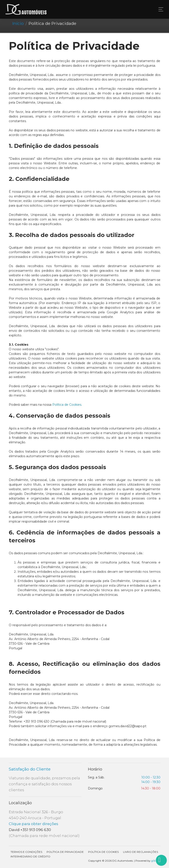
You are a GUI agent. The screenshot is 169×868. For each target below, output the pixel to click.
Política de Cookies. (67, 405)
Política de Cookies (103, 852)
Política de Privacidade (65, 852)
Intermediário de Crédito (30, 856)
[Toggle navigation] (160, 9)
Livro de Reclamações (141, 852)
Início (18, 23)
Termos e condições (26, 852)
